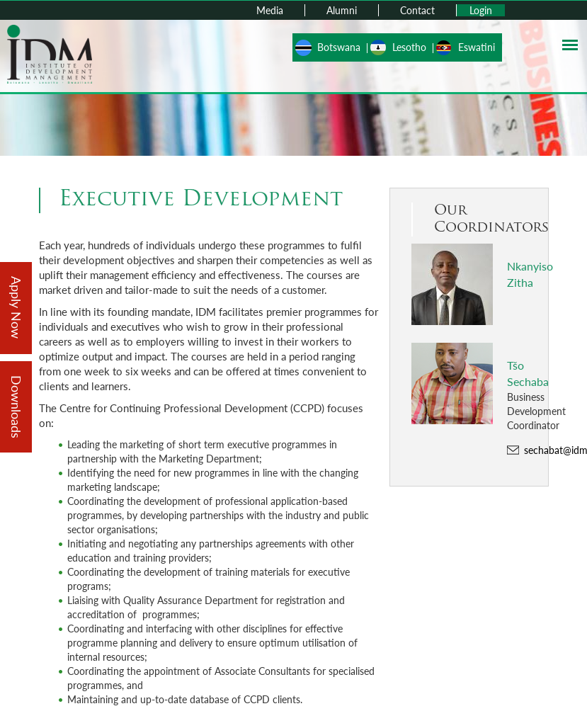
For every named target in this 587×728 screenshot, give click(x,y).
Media (270, 10)
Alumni (342, 10)
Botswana (339, 47)
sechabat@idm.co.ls (532, 450)
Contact (417, 10)
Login (481, 10)
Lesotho (409, 47)
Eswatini (477, 47)
